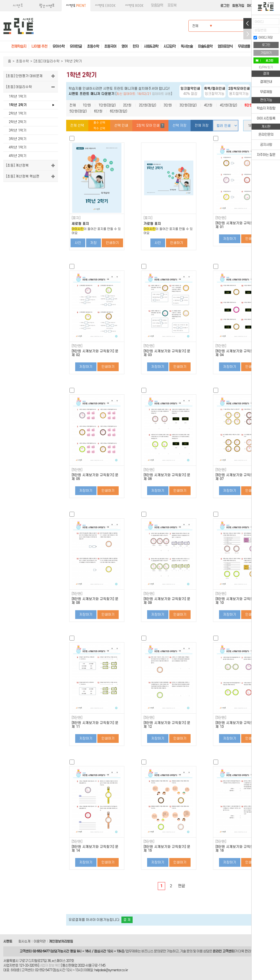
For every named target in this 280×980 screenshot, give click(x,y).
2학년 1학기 (18, 113)
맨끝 (182, 886)
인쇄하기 (112, 243)
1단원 (87, 105)
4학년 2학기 (18, 156)
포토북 (172, 5)
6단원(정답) (119, 111)
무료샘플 (244, 46)
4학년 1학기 (18, 147)
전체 (73, 105)
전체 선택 (77, 125)
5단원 (249, 105)
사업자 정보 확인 (50, 965)
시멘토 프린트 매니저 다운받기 (92, 94)
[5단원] (221, 218)
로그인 (225, 6)
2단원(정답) (148, 105)
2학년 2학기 (18, 122)
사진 (78, 243)
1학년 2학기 (18, 105)
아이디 (259, 22)
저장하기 (230, 239)
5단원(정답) (78, 111)
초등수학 (22, 61)
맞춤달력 (157, 5)
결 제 (127, 920)
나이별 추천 (39, 46)
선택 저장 (180, 125)
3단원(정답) (188, 105)
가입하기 (266, 53)
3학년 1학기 (18, 130)
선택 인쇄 (121, 125)
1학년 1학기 (18, 96)
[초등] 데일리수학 (47, 61)
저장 (94, 243)
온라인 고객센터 (224, 951)
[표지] (76, 218)
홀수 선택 (99, 123)
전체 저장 (202, 125)
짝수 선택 (99, 128)
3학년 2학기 (18, 139)
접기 (247, 34)
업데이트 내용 (161, 94)
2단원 (127, 105)
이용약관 (40, 941)
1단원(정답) (107, 105)
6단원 (98, 111)
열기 (247, 23)
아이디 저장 (263, 37)
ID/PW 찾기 (266, 67)
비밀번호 (261, 30)
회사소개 (24, 941)
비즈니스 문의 (151, 951)
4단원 (208, 105)
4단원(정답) (228, 105)
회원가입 (238, 6)
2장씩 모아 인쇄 (150, 126)
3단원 (168, 105)
